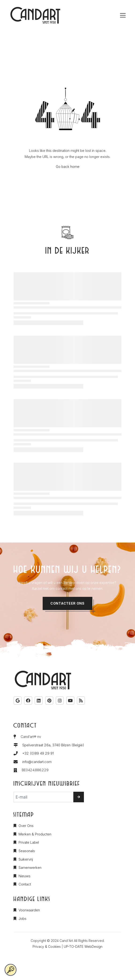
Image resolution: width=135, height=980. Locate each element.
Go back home (68, 167)
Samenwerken (30, 868)
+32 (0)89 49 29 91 (38, 753)
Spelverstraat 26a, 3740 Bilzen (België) (53, 745)
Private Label (29, 842)
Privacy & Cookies (47, 947)
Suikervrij (26, 859)
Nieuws (24, 876)
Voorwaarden (29, 910)
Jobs (22, 919)
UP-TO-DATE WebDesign (83, 947)
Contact (25, 884)
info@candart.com (37, 762)
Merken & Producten (35, 834)
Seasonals (27, 851)
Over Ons (26, 826)
